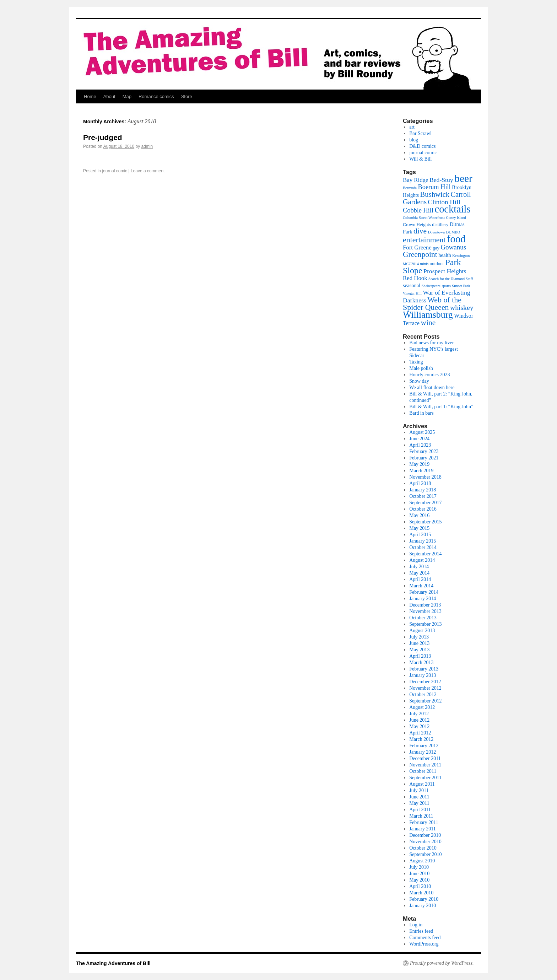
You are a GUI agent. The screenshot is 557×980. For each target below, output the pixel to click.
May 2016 (419, 515)
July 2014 (419, 567)
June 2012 (419, 720)
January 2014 (423, 599)
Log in (416, 925)
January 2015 (423, 541)
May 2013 (419, 650)
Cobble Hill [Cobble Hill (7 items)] (418, 210)
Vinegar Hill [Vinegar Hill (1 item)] (412, 293)
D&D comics (422, 146)
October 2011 (423, 771)
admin (147, 146)
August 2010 (422, 861)
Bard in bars (421, 413)
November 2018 (425, 477)
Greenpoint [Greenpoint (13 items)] (420, 254)
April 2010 (420, 886)
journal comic (115, 171)
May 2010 (419, 880)
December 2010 (425, 835)
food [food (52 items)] (456, 239)
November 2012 (425, 688)
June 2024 (419, 439)
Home (90, 96)
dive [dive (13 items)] (420, 231)
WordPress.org (424, 944)
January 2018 (423, 490)
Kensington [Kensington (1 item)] (461, 256)
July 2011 (419, 790)
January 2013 (423, 675)
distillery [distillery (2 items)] (440, 224)
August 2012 (422, 707)
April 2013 (420, 656)
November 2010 (425, 842)
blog (414, 140)
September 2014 (425, 554)
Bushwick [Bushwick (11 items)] (435, 194)
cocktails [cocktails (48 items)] (453, 209)
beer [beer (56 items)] (463, 178)
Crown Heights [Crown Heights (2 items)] (417, 224)
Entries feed (421, 931)
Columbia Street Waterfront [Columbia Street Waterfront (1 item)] (424, 218)
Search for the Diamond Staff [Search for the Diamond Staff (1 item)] (451, 279)
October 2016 (423, 509)
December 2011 (425, 758)
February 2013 (424, 669)
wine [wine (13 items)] (428, 323)
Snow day (419, 381)
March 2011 (421, 816)
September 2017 (425, 503)
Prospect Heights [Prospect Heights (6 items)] (445, 271)
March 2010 (421, 893)
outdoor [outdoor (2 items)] (437, 263)
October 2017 (423, 496)
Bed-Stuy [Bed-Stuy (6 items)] (441, 180)
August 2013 (422, 631)
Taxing (416, 362)
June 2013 (419, 643)
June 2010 (419, 874)
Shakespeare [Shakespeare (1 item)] (431, 286)
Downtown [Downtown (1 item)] (436, 232)
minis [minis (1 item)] (424, 264)
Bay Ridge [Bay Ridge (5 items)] (415, 180)
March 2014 (421, 586)
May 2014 (419, 573)
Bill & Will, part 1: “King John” (441, 407)
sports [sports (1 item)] (446, 286)
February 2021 (424, 458)
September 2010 (425, 854)
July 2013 (419, 637)
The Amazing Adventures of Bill (113, 963)
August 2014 (422, 560)
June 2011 (419, 797)
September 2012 (425, 701)
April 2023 (420, 445)
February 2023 (424, 451)
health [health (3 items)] (445, 255)
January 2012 (423, 752)
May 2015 (419, 528)
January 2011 (423, 829)
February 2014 (424, 592)
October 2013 (423, 618)
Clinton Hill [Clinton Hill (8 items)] (444, 202)
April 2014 (420, 579)
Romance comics (156, 96)
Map (127, 96)
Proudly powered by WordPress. (442, 963)
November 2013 (425, 611)
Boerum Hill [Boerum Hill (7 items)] (434, 187)
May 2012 (419, 726)
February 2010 (424, 899)
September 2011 (425, 778)
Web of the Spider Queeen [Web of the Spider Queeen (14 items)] (432, 303)
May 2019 (419, 464)
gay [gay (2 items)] (436, 248)
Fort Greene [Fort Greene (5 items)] (417, 247)
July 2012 (419, 714)
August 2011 (422, 784)
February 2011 (424, 822)
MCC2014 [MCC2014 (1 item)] (411, 264)
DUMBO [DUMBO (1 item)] (453, 232)
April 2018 (420, 483)
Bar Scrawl (420, 133)
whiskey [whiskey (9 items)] (462, 308)
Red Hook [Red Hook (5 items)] (415, 278)
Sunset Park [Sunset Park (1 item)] (461, 286)
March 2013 (421, 663)
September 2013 (425, 624)
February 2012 (424, 746)
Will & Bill (420, 159)
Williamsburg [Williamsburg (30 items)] (428, 315)
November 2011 (425, 765)
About (109, 96)
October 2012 (423, 694)
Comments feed (425, 938)
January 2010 (423, 906)
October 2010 (423, 848)
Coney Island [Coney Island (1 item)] (456, 218)
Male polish (421, 368)
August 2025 (422, 432)
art (412, 127)
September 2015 (425, 522)
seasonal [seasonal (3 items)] (412, 285)
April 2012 (420, 733)
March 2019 (421, 471)
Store (187, 96)
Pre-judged (103, 137)
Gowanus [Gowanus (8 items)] (453, 247)
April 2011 (420, 810)
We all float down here (432, 387)
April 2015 (420, 535)
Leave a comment (148, 171)
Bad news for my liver (431, 343)
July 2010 (419, 867)
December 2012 (425, 682)
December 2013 (425, 605)
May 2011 (419, 803)
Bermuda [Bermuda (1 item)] (410, 188)
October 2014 (423, 547)
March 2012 (421, 739)
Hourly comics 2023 (429, 375)
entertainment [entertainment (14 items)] (424, 240)
